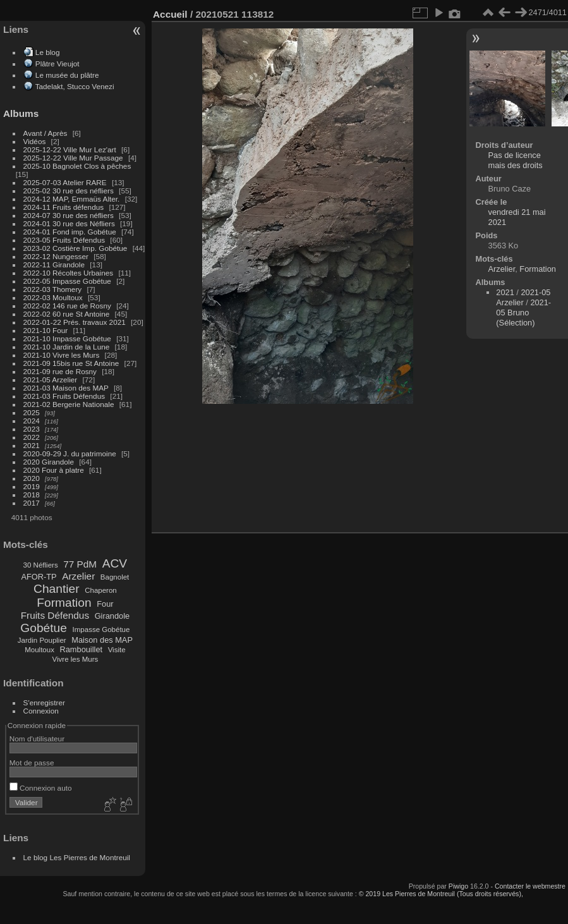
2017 (32, 503)
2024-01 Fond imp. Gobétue (70, 232)
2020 (32, 478)
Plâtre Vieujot (57, 64)
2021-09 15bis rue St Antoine (71, 363)
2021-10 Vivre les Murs (62, 355)
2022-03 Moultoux (53, 297)
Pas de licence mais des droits (516, 160)
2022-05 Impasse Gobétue (67, 281)
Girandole (112, 616)
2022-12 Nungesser (56, 256)
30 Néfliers (41, 565)
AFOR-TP (39, 577)
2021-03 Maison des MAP (66, 388)
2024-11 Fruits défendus (64, 207)
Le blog (48, 52)
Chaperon (101, 590)
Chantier (57, 589)
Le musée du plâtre (67, 75)
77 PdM (80, 564)
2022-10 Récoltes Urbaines (69, 273)
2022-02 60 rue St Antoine (67, 314)
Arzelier (78, 576)
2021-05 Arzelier (51, 380)
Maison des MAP (102, 640)
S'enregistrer (44, 702)
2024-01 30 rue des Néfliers (70, 223)
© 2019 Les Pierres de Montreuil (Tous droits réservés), (441, 894)
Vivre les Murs (76, 659)
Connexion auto (41, 788)
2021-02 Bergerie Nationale (69, 404)
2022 (32, 437)
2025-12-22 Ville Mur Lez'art (70, 149)
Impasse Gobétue (101, 629)
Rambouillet (82, 649)
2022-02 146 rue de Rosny (67, 306)
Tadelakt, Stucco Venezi (75, 86)
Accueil (170, 14)
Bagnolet (115, 577)
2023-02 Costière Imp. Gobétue (76, 248)
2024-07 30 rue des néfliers (69, 215)
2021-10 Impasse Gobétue (67, 338)
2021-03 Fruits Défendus (64, 396)
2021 (32, 445)
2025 (32, 412)
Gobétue (44, 628)
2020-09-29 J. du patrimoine (70, 453)
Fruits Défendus (55, 615)
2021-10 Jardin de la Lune (67, 347)
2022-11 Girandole (54, 264)
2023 (32, 429)
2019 (32, 486)
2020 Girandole (49, 462)
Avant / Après (45, 133)
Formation (64, 603)
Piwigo (458, 886)
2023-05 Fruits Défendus (64, 240)
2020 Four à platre (54, 470)
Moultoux (39, 650)
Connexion (41, 711)
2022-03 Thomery (53, 289)
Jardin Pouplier (42, 640)
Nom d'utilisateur (37, 739)
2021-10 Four (46, 330)
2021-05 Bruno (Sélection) (523, 313)
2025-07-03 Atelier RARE (65, 182)
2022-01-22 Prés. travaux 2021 (75, 322)
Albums (21, 113)
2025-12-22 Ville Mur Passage (73, 158)
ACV (115, 563)
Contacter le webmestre (530, 886)
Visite (117, 650)
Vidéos (35, 141)
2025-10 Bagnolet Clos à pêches (77, 166)
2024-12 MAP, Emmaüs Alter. (72, 199)
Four (105, 604)
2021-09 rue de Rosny (60, 371)
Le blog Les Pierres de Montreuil (77, 857)
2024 (32, 421)
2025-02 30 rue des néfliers (69, 191)
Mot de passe (32, 763)
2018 (32, 495)
